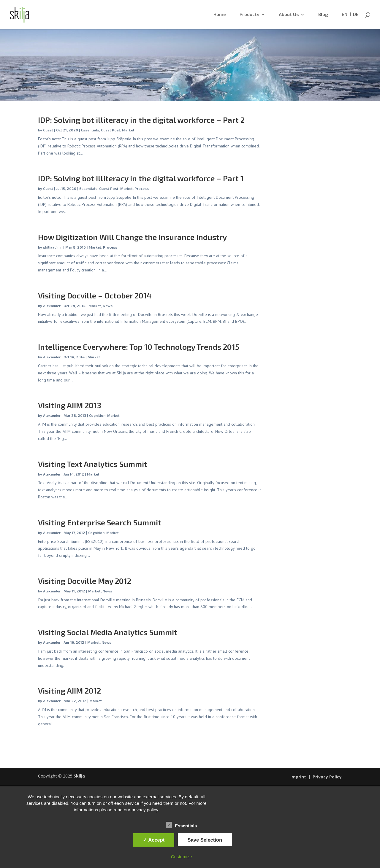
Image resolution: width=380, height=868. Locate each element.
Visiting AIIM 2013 (70, 405)
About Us (289, 15)
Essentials (90, 130)
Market (128, 130)
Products (249, 15)
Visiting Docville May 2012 (85, 581)
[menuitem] (345, 21)
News (108, 306)
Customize (182, 857)
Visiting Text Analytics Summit (93, 464)
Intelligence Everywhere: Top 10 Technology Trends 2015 (139, 347)
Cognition (97, 415)
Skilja (79, 776)
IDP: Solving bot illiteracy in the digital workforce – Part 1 (141, 178)
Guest (48, 130)
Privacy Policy (327, 777)
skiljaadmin (53, 247)
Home (220, 15)
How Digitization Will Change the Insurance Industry (132, 237)
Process (142, 188)
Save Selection (205, 840)
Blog (323, 15)
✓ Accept (154, 840)
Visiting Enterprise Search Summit (100, 522)
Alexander (52, 306)
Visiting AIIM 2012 (69, 690)
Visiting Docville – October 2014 (95, 295)
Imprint (298, 777)
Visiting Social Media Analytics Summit (108, 632)
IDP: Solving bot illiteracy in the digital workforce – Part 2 (141, 120)
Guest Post (111, 130)
